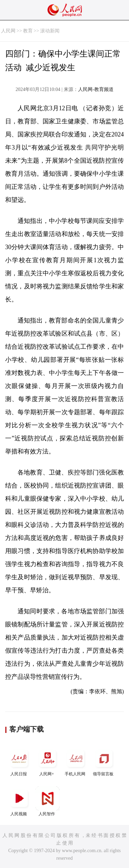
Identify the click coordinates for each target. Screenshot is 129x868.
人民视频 (19, 801)
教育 (28, 31)
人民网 (8, 31)
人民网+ (47, 761)
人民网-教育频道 (96, 89)
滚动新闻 (50, 31)
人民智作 (47, 801)
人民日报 (19, 761)
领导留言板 (104, 761)
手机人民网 (76, 761)
